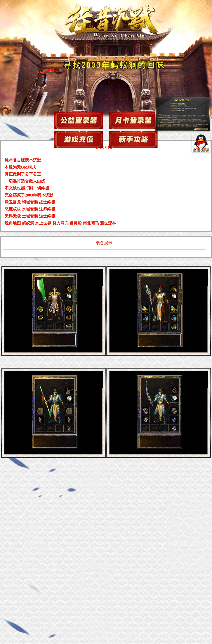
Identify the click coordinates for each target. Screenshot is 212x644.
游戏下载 (79, 121)
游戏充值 (79, 140)
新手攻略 (133, 140)
